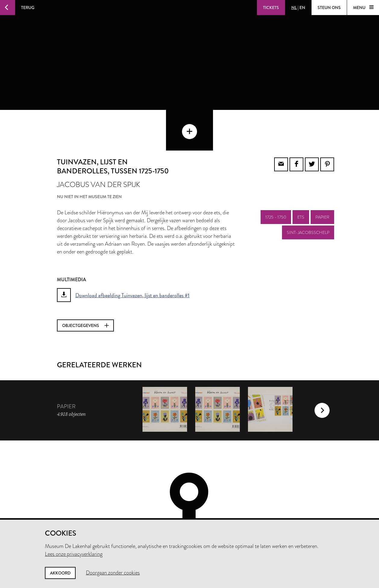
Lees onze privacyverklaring (74, 554)
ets (301, 185)
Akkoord (60, 573)
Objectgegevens (85, 293)
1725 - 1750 (276, 185)
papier (322, 185)
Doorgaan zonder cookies (113, 573)
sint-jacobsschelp (308, 200)
